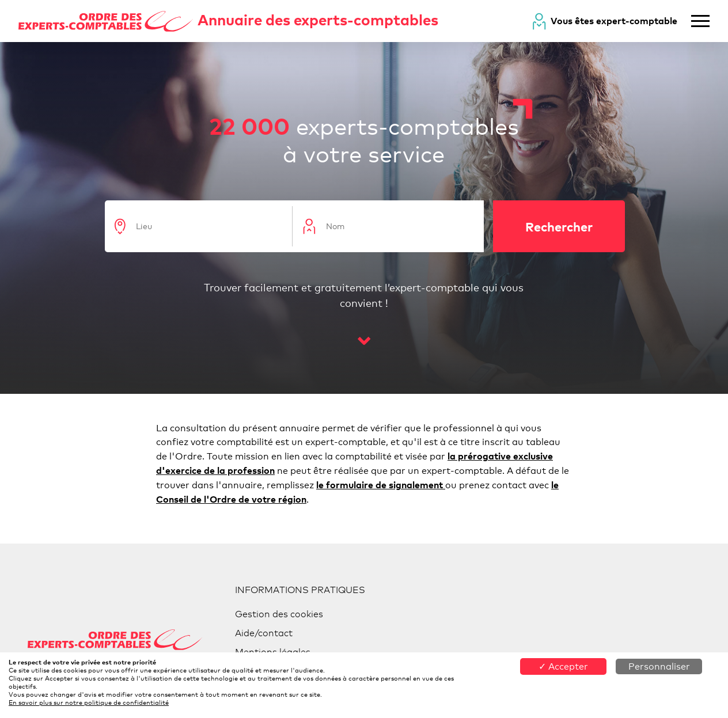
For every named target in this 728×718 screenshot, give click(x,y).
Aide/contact (264, 633)
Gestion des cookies (279, 614)
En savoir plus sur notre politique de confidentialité (89, 702)
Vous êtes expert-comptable (614, 21)
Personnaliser (659, 666)
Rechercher (559, 226)
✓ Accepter (563, 666)
